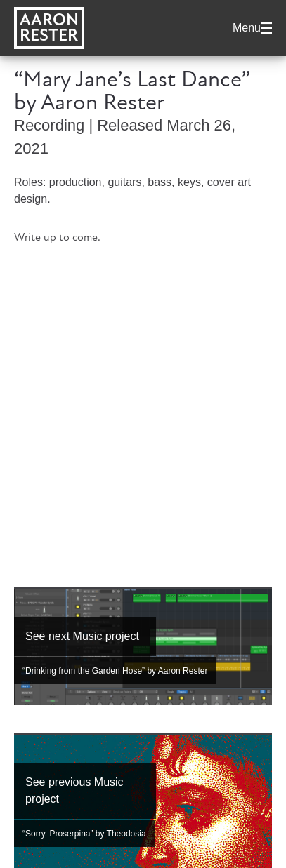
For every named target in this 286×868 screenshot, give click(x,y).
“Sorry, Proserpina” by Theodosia (84, 834)
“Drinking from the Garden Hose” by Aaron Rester (115, 671)
